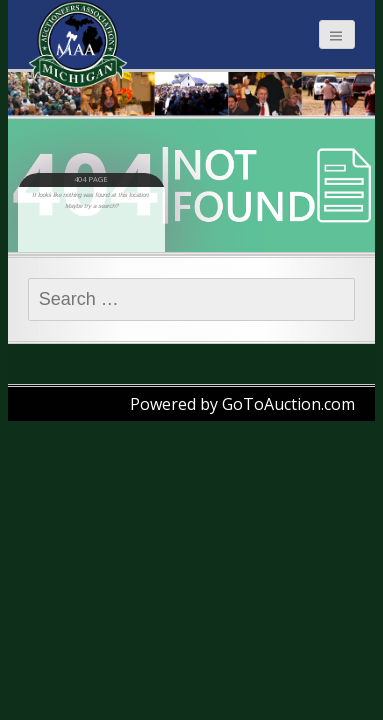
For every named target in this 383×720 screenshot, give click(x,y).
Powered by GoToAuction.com (242, 404)
